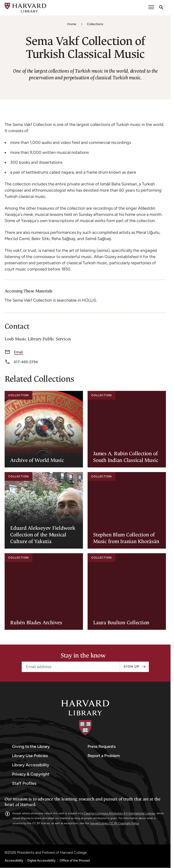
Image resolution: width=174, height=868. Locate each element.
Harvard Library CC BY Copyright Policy (114, 823)
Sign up (131, 667)
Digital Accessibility (41, 861)
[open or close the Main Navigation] (151, 8)
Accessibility (14, 861)
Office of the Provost (75, 861)
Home (72, 24)
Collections (95, 24)
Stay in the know (83, 656)
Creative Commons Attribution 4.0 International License (119, 813)
